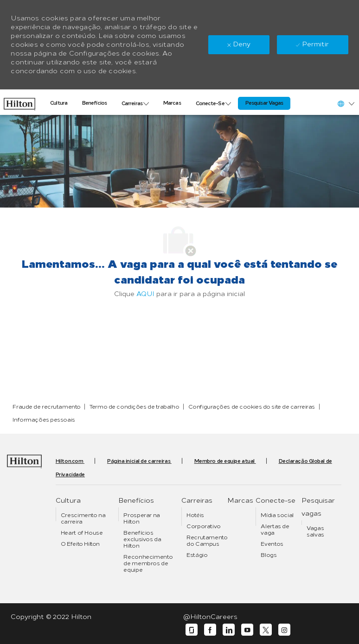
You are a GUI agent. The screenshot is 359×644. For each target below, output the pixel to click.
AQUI (145, 294)
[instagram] (284, 630)
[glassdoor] (192, 630)
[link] (19, 102)
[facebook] (210, 630)
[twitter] (266, 630)
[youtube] (247, 630)
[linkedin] (229, 630)
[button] (346, 104)
